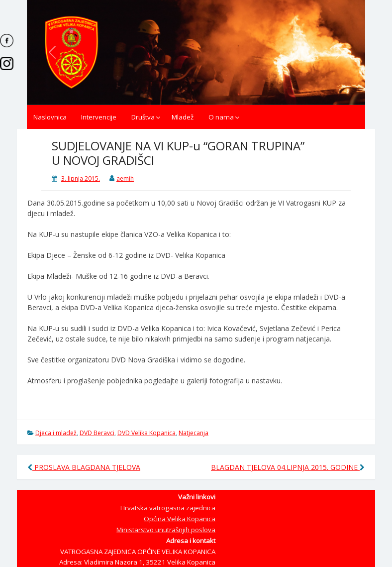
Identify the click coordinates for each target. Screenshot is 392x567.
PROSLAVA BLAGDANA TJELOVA (84, 467)
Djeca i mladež (56, 433)
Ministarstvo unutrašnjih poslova (166, 530)
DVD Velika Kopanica (147, 433)
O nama (221, 117)
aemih (125, 178)
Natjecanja (194, 433)
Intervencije (99, 117)
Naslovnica (50, 117)
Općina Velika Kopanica (180, 519)
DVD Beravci (97, 433)
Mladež (183, 117)
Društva (143, 117)
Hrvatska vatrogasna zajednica (168, 508)
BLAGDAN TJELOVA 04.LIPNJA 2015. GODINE (288, 467)
